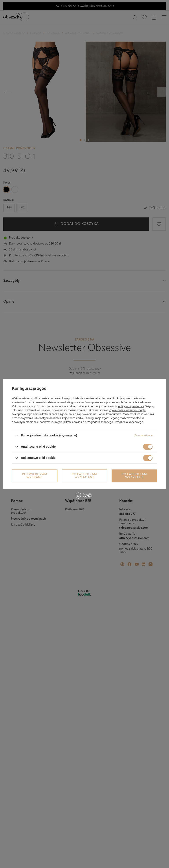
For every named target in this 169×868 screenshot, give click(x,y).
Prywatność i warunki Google (127, 410)
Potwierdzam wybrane (35, 476)
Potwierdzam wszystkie (134, 476)
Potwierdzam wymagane (84, 476)
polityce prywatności (131, 406)
